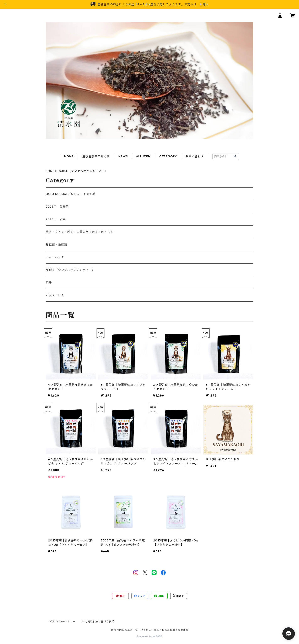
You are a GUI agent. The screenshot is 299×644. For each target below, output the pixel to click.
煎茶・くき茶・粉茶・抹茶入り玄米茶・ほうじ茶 (80, 232)
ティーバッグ (55, 257)
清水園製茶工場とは (96, 156)
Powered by (150, 636)
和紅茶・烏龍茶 (56, 245)
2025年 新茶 (56, 219)
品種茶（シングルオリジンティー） (70, 270)
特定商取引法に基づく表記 (98, 621)
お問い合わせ (195, 156)
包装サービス (55, 295)
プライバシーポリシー (62, 621)
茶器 (49, 283)
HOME (69, 156)
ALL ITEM (143, 156)
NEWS (123, 156)
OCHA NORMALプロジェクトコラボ (70, 194)
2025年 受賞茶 (57, 207)
